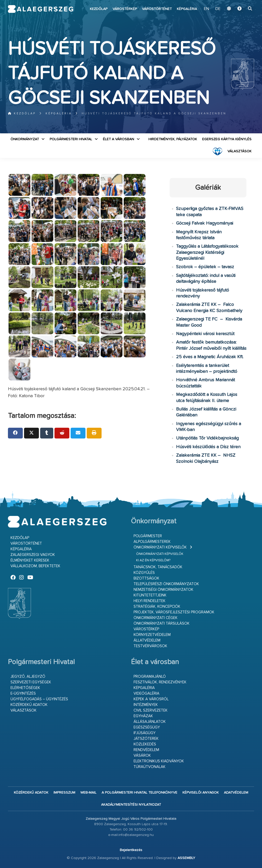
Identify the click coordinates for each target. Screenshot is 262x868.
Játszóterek (146, 739)
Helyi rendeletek (150, 601)
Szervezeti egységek (31, 682)
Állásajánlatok (150, 722)
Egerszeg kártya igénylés (227, 139)
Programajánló (150, 677)
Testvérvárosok (150, 646)
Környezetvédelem (152, 635)
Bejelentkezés (131, 850)
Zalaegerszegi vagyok (33, 555)
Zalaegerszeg (41, 9)
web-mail (88, 793)
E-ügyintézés (23, 694)
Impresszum (64, 793)
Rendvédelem (146, 750)
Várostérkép (125, 9)
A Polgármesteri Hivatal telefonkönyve (139, 793)
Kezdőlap (99, 9)
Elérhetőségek (25, 688)
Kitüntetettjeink (150, 595)
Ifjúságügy (145, 733)
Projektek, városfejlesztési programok (174, 612)
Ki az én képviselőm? (153, 560)
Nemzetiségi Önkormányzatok (163, 590)
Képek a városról (151, 699)
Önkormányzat (25, 139)
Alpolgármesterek (152, 542)
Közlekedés (145, 744)
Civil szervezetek (151, 710)
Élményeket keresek (30, 560)
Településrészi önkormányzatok (166, 584)
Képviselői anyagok (201, 793)
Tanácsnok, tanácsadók (158, 567)
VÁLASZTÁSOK (239, 151)
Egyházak (143, 716)
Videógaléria (146, 694)
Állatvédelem (147, 640)
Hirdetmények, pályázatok (173, 139)
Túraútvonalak (150, 767)
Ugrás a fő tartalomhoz (241, 2)
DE (218, 9)
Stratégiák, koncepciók (157, 607)
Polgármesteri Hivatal (71, 139)
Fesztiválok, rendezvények (160, 682)
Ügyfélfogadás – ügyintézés (39, 699)
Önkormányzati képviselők (160, 547)
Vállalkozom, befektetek (35, 566)
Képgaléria (187, 9)
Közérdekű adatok (29, 705)
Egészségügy (147, 727)
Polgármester (148, 536)
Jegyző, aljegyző (28, 677)
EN (206, 9)
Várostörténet (157, 9)
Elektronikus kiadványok (159, 761)
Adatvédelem (236, 793)
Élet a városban (118, 139)
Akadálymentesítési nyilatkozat (131, 805)
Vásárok (142, 756)
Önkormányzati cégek (156, 618)
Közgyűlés (144, 573)
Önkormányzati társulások (162, 623)
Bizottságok (146, 578)
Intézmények (146, 705)
